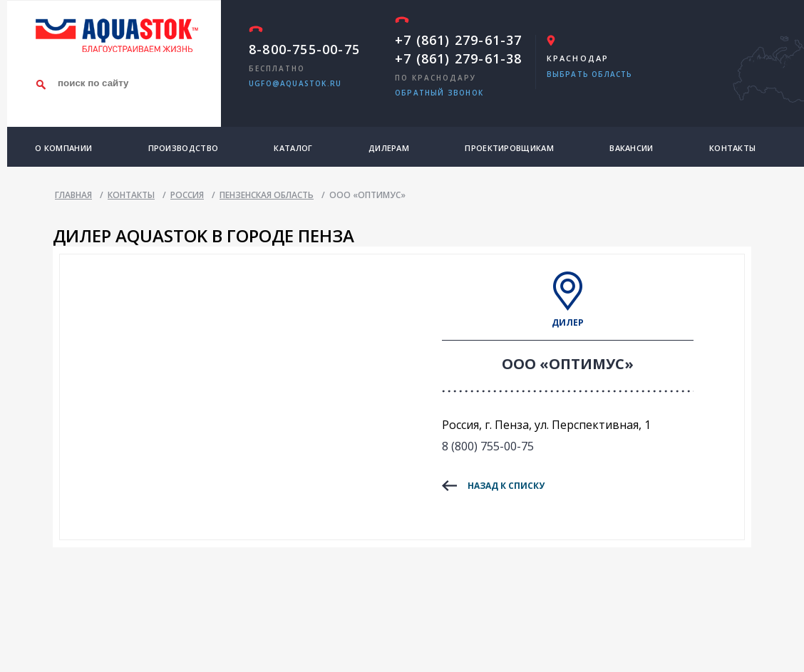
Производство (184, 148)
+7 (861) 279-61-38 (459, 58)
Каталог (293, 148)
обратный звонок (439, 93)
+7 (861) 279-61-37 (459, 40)
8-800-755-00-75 (304, 49)
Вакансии (631, 148)
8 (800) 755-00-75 (488, 446)
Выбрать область (590, 74)
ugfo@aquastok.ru (295, 83)
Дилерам (389, 148)
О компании (63, 148)
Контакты (732, 148)
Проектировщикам (509, 148)
